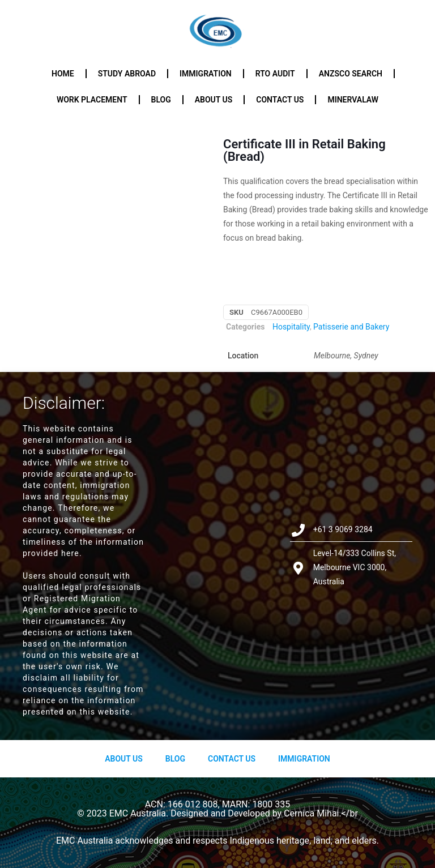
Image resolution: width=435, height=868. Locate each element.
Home (63, 74)
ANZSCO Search (351, 74)
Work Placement (92, 100)
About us (214, 100)
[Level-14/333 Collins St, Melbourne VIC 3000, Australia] (217, 556)
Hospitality (291, 327)
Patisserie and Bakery (351, 327)
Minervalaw (353, 100)
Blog (161, 100)
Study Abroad (127, 74)
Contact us (280, 100)
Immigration (206, 74)
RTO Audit (275, 74)
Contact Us (232, 759)
